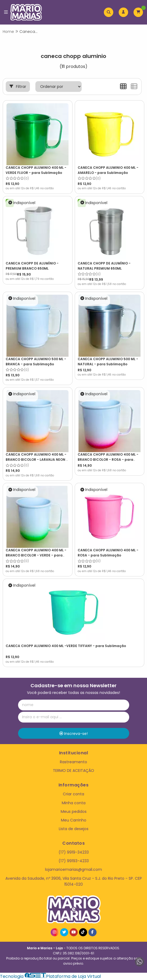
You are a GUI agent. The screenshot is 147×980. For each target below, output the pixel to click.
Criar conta (73, 794)
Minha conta (74, 803)
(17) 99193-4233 (74, 861)
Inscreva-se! (73, 734)
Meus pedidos (74, 811)
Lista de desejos (74, 829)
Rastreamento (73, 762)
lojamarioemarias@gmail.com (73, 869)
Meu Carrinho (74, 820)
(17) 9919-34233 (74, 852)
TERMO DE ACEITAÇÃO (73, 771)
